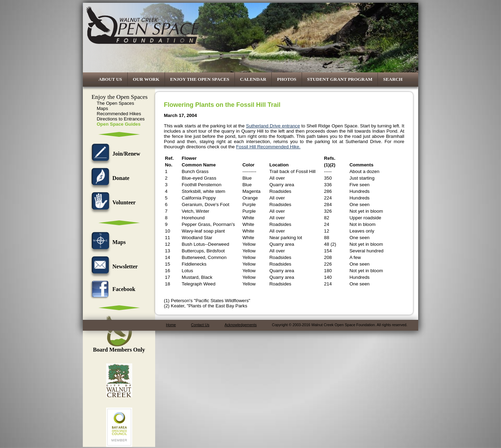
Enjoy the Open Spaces (200, 79)
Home (171, 325)
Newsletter (113, 266)
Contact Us (200, 325)
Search (393, 79)
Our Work (146, 79)
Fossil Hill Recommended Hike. (268, 147)
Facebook (112, 289)
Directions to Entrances (121, 119)
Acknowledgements (240, 325)
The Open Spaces (115, 103)
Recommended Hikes (119, 114)
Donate (109, 178)
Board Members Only (119, 347)
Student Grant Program (340, 79)
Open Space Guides (119, 124)
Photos (287, 79)
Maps (102, 108)
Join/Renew (114, 154)
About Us (110, 79)
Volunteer (112, 202)
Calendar (253, 79)
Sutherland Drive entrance (273, 126)
